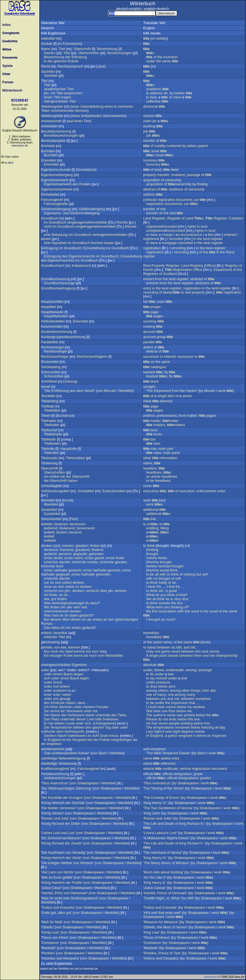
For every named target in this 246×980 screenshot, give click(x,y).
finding (202, 184)
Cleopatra (171, 958)
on (153, 362)
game (166, 651)
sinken (65, 686)
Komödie (55, 798)
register (217, 239)
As (146, 877)
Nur (47, 651)
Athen (63, 938)
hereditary (151, 633)
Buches (81, 111)
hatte (64, 570)
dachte (64, 562)
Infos (5, 25)
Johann (58, 813)
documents (174, 204)
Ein (47, 655)
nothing (189, 574)
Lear (55, 932)
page (155, 312)
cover (148, 486)
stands (173, 655)
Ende (46, 913)
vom (95, 651)
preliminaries (167, 416)
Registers (151, 274)
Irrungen (76, 798)
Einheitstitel (50, 194)
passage (194, 175)
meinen (68, 546)
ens (152, 536)
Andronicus (59, 783)
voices (171, 707)
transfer (149, 141)
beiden (53, 808)
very (177, 599)
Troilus (47, 907)
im (46, 222)
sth (161, 591)
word (195, 611)
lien (211, 235)
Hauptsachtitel (52, 302)
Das (47, 628)
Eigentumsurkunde (56, 170)
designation (183, 774)
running (149, 326)
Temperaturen (61, 727)
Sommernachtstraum (64, 838)
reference (168, 763)
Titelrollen (51, 453)
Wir (47, 607)
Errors (174, 798)
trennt (78, 655)
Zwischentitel (51, 519)
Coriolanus (50, 943)
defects (152, 351)
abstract (150, 189)
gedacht (50, 554)
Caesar (160, 888)
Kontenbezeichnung (57, 332)
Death (169, 824)
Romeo (47, 818)
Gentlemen (167, 808)
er (46, 558)
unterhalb (102, 715)
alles (61, 913)
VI (164, 803)
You (152, 877)
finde (53, 595)
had (168, 566)
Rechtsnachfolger (55, 357)
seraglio (150, 387)
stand (151, 647)
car (196, 200)
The (150, 391)
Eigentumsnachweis (57, 189)
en (152, 524)
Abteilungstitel (52, 106)
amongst (205, 670)
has (161, 566)
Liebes (47, 833)
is (167, 591)
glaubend (83, 550)
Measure (151, 922)
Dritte (75, 824)
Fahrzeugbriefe (56, 204)
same (166, 61)
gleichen (60, 61)
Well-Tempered (166, 753)
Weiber (67, 863)
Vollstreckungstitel (55, 491)
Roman (47, 623)
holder (156, 421)
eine (47, 235)
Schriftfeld (49, 381)
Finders (85, 184)
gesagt (65, 699)
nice (185, 599)
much (170, 619)
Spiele (7, 66)
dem (80, 391)
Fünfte (77, 883)
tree (171, 674)
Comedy (157, 798)
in (60, 44)
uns (56, 699)
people (174, 723)
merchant (158, 853)
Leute (70, 723)
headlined (169, 476)
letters (192, 146)
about (165, 872)
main (161, 302)
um (60, 872)
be (152, 481)
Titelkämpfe (53, 434)
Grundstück (86, 170)
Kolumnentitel (52, 326)
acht (96, 736)
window (199, 707)
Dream (184, 838)
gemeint (65, 554)
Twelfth (149, 898)
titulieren (61, 524)
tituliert (61, 532)
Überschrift (82, 49)
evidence (176, 189)
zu (77, 587)
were (159, 607)
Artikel (54, 476)
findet (120, 558)
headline (150, 468)
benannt (75, 532)
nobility (161, 38)
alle (69, 607)
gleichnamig (50, 642)
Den (47, 719)
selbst (67, 583)
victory (214, 651)
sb (166, 93)
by (171, 93)
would (165, 570)
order (221, 491)
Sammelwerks (114, 116)
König (46, 803)
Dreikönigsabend (84, 898)
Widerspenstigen (62, 788)
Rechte (122, 222)
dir (66, 615)
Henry (157, 803)
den (111, 619)
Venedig (79, 853)
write (173, 719)
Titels (122, 715)
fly (166, 372)
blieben (79, 727)
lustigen (54, 863)
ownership (173, 180)
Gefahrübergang (92, 209)
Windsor (87, 863)
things (196, 690)
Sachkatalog (51, 367)
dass (81, 703)
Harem (191, 391)
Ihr (52, 898)
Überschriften (89, 53)
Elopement (162, 391)
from (158, 279)
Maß (45, 922)
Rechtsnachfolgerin (92, 357)
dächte (64, 578)
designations (188, 778)
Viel (44, 872)
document (184, 200)
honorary (150, 160)
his (176, 93)
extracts (153, 283)
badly (163, 583)
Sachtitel (48, 71)
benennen (78, 524)
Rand (230, 252)
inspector (219, 736)
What (150, 595)
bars (157, 443)
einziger (56, 655)
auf (102, 66)
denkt (58, 558)
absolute (150, 665)
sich (58, 583)
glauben (82, 546)
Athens (164, 938)
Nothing (177, 872)
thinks (162, 558)
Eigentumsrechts (82, 256)
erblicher (51, 637)
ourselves (203, 699)
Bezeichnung (107, 49)
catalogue (158, 367)
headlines (154, 472)
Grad (104, 736)
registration (166, 200)
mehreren (125, 106)
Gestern (50, 736)
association (167, 611)
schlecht (51, 591)
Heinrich (58, 803)
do (157, 595)
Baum (68, 674)
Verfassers (76, 715)
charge (167, 235)
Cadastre (236, 218)
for (161, 922)
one (157, 651)
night (158, 731)
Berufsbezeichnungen (61, 135)
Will (190, 898)
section (149, 116)
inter (206, 690)
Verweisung (67, 763)
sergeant (185, 736)
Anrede (47, 44)
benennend (86, 528)
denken (47, 546)
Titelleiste (48, 439)
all (157, 574)
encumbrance (191, 235)
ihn (63, 607)
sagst (80, 603)
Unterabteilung (92, 106)
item (171, 396)
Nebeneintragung (72, 758)
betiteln (47, 524)
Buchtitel (48, 151)
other (147, 458)
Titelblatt (48, 406)
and (173, 213)
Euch (58, 877)
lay (152, 678)
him (198, 651)
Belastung (60, 235)
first (155, 611)
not (165, 719)
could (152, 707)
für (52, 922)
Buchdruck (65, 416)
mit (53, 93)
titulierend (67, 528)
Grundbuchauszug (55, 279)
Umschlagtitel (52, 486)
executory (151, 491)
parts (176, 453)
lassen (46, 239)
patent (203, 146)
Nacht (62, 736)
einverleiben (118, 235)
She (149, 711)
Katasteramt (81, 265)
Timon (46, 938)
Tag (108, 727)
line (197, 719)
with (149, 578)
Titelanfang (50, 401)
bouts (158, 434)
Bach (103, 753)
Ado (156, 872)
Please (152, 719)
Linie (90, 719)
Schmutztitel (51, 372)
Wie (45, 877)
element (166, 401)
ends (169, 913)
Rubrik (73, 61)
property (150, 175)
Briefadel (48, 146)
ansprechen (73, 93)
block (155, 381)
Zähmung (83, 788)
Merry (155, 863)
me (177, 699)
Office (210, 265)
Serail (46, 387)
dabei (74, 615)
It (164, 877)
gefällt (67, 877)
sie (50, 558)
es (61, 595)
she (154, 558)
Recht (46, 66)
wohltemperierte (65, 753)
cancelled (185, 243)
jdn (46, 93)
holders (159, 425)
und (66, 213)
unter (45, 670)
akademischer (55, 89)
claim (147, 121)
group (161, 337)
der (68, 57)
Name (46, 49)
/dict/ (11, 163)
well (154, 913)
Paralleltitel (50, 342)
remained (183, 727)
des (75, 184)
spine (166, 362)
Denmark (179, 893)
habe (55, 628)
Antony (149, 958)
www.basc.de (20, 146)
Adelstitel (48, 38)
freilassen (111, 719)
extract (149, 279)
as (163, 619)
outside (164, 603)
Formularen (72, 44)
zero (172, 686)
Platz (55, 719)
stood (176, 651)
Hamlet (47, 893)
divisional (150, 106)
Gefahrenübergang (56, 209)
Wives (166, 863)
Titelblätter (52, 410)
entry (147, 288)
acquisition (152, 180)
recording (178, 248)
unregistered (156, 231)
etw (47, 599)
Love (148, 833)
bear (154, 97)
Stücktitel (48, 396)
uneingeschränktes (56, 665)
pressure (163, 682)
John (156, 813)
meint (78, 558)
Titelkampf (49, 430)
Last (150, 731)
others (163, 690)
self (162, 574)
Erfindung (79, 57)
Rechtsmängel (55, 351)
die (46, 481)
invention (171, 57)
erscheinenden (63, 111)
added (165, 758)
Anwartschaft (51, 121)
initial (147, 401)
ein (46, 476)
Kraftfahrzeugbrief (55, 769)
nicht (48, 226)
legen (85, 678)
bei (90, 740)
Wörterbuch (11, 90)
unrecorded (176, 231)
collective (153, 101)
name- (151, 758)
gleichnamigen (127, 619)
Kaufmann (56, 853)
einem (58, 674)
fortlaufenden (91, 116)
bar (153, 439)
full (146, 302)
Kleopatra (71, 958)
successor (151, 357)
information (168, 458)
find (172, 587)
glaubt (99, 558)
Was (48, 603)
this (188, 611)
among (191, 670)
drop (154, 686)
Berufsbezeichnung (56, 131)
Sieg (103, 651)
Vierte (77, 858)
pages (158, 316)
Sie (47, 711)
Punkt (68, 655)
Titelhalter (49, 421)
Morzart (110, 391)
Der (47, 715)
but (199, 574)
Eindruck (58, 703)
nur (47, 583)
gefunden (96, 554)
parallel (149, 342)
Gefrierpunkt (74, 731)
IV (164, 858)
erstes (97, 619)
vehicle (150, 200)
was (180, 715)
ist (66, 595)
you (163, 595)
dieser (81, 719)
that (183, 595)
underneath (175, 670)
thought (152, 554)
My (149, 611)
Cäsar (56, 888)
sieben (60, 723)
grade (198, 774)
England (54, 740)
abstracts (202, 283)
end (152, 532)
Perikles (48, 953)
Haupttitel (49, 307)
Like (159, 877)
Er (46, 723)
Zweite (76, 843)
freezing (207, 727)
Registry (197, 265)
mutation (178, 175)
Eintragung (50, 248)
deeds (168, 292)
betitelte (50, 540)
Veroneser (68, 808)
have (177, 97)
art (162, 500)
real (188, 292)
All (146, 913)
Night (171, 838)
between (164, 647)
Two (154, 808)
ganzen (98, 727)
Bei (47, 619)
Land (147, 218)
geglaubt (80, 554)
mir (68, 628)
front (182, 416)
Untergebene (105, 723)
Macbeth (48, 948)
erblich (46, 633)
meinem (89, 707)
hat (56, 570)
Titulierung (49, 463)
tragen (66, 97)
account (150, 332)
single (162, 396)
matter (192, 416)
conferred (174, 146)
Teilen (46, 111)
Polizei (105, 740)
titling (165, 528)
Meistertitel (114, 655)
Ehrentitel (49, 160)
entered (230, 235)
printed (189, 715)
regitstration (201, 769)
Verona (186, 808)
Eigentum (79, 665)
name (148, 463)
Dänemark (79, 893)
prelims (149, 416)
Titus (45, 783)
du (87, 603)
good (173, 591)
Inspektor (54, 744)
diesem (56, 619)
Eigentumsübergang (57, 175)
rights (192, 226)
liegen (79, 674)
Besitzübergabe (53, 141)
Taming (157, 788)
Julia (65, 818)
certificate (170, 769)
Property (158, 265)
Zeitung (70, 381)
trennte (79, 651)
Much (148, 872)
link (153, 519)
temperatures (164, 727)
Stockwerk (74, 711)
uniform (149, 194)
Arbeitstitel (49, 126)
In (46, 740)
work (222, 391)
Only (150, 651)
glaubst (69, 603)
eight (177, 731)
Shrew (178, 788)
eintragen (100, 235)
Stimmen (66, 707)
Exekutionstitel (114, 491)
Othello (47, 927)
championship (227, 655)
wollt (58, 898)
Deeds (148, 270)
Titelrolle (48, 449)
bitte (99, 719)
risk (163, 209)
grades (206, 778)
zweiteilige (49, 758)
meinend (66, 550)
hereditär (60, 633)
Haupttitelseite (52, 312)
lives (157, 711)
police (173, 736)
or (168, 898)
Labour (160, 833)
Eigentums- (53, 213)
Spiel (69, 651)
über (104, 591)
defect (148, 347)
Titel (62, 49)
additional (151, 510)
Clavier (184, 753)
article (156, 476)
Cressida (169, 907)
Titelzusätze (75, 458)
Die (48, 391)
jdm (67, 591)
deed (175, 170)
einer (76, 106)
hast (55, 615)
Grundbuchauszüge (59, 283)
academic (154, 89)
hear (161, 707)
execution (187, 491)
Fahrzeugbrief (52, 200)
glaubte (121, 562)
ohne (48, 587)
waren (82, 736)
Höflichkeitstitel (53, 321)
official (148, 774)
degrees (188, 731)
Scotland (170, 274)
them (198, 655)
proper (156, 307)
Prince (162, 893)
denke (76, 619)
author (158, 715)
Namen (50, 53)
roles (157, 453)
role (154, 449)
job (146, 131)
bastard (149, 372)
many (161, 695)
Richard (58, 824)
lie (152, 674)
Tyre (177, 953)
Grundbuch (50, 218)
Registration (182, 270)
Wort (66, 619)
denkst (57, 603)
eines (109, 106)
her (182, 93)
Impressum (211, 977)
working (149, 126)
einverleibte (98, 222)
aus (73, 391)
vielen (66, 695)
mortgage (169, 243)
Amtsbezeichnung (55, 774)
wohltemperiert (53, 749)
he (148, 558)
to (153, 66)
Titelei (46, 416)
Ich (46, 707)
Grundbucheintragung (58, 288)
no (155, 578)
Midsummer (156, 838)
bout (154, 430)
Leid (56, 833)
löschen (97, 243)
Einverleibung (94, 248)
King (147, 803)
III (202, 824)
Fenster (102, 707)
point (163, 655)
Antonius (49, 958)
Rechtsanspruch (70, 66)
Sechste (78, 803)
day (222, 727)
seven (163, 723)
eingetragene (78, 222)
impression (180, 703)
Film (73, 519)
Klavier (84, 753)
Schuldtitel (86, 491)
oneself (161, 678)
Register (159, 218)
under (151, 61)
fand (59, 566)
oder (66, 898)
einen (48, 97)
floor (172, 711)
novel (214, 611)
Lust (71, 833)
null (56, 686)
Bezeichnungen (120, 53)
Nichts (68, 872)
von (100, 391)
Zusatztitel (49, 510)
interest (170, 357)
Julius (46, 888)
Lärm (52, 872)
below (159, 670)
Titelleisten (52, 443)
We (149, 599)
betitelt (49, 532)
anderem (60, 690)
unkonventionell (56, 611)
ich (46, 562)
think (151, 546)
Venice (176, 853)
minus (114, 736)
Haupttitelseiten (56, 316)
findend (97, 550)
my (189, 707)
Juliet (167, 818)
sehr (77, 607)
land (158, 170)
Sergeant (79, 740)
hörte (54, 707)
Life (154, 824)
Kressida (67, 907)
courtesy (150, 321)
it (158, 587)
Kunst (68, 500)
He (149, 723)
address (156, 93)
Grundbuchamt (53, 265)
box (180, 603)
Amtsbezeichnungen (60, 778)
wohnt (55, 711)
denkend (51, 550)
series (187, 396)
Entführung (60, 391)
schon (76, 628)
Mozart (210, 391)
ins (71, 235)
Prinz (59, 893)
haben (73, 481)
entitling (152, 528)
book (155, 151)
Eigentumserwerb (55, 180)
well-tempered (154, 749)
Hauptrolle (68, 449)
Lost (173, 833)
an (177, 235)
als (90, 619)
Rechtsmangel (52, 347)
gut (54, 599)
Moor (167, 927)
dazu (94, 603)
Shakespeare (88, 783)
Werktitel (125, 391)
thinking (152, 550)
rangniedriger (121, 740)
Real (147, 265)
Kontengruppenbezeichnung (63, 337)
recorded (170, 226)
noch (54, 651)
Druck (58, 682)
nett (84, 607)
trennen (74, 647)
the (160, 57)
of (153, 38)
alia (213, 690)
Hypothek (59, 243)
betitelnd (51, 528)
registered (154, 226)
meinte (92, 562)
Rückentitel (50, 362)
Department (223, 270)
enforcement (206, 491)
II (201, 843)
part (170, 449)
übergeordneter (56, 101)
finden (95, 546)
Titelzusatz (49, 458)
